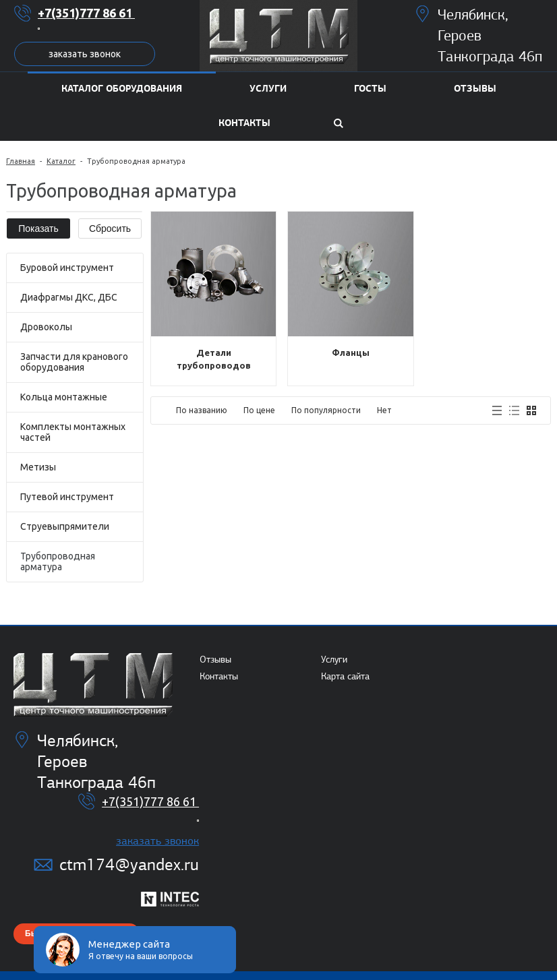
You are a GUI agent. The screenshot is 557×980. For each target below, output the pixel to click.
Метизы (38, 467)
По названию (202, 410)
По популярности (326, 410)
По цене (259, 410)
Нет (384, 410)
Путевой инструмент (67, 497)
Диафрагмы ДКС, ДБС (69, 297)
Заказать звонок (85, 54)
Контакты (219, 676)
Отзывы (215, 660)
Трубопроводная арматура (58, 561)
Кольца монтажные (64, 397)
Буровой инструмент (67, 268)
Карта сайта (345, 676)
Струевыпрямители (65, 526)
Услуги (334, 660)
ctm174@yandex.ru (129, 864)
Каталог (61, 161)
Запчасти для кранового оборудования (74, 362)
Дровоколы (46, 327)
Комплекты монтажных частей (73, 432)
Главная (21, 161)
